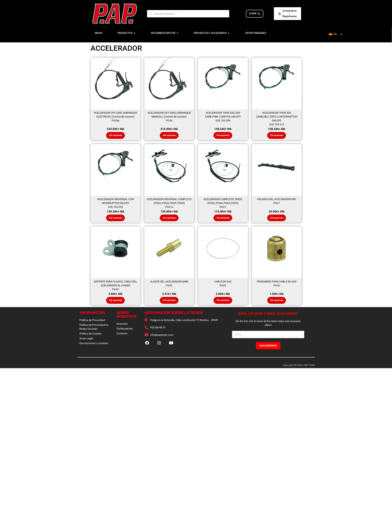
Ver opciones (116, 136)
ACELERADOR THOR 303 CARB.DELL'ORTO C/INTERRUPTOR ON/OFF (277, 117)
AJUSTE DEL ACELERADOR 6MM (169, 283)
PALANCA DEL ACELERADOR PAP (277, 200)
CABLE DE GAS (223, 283)
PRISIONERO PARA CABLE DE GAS (277, 283)
